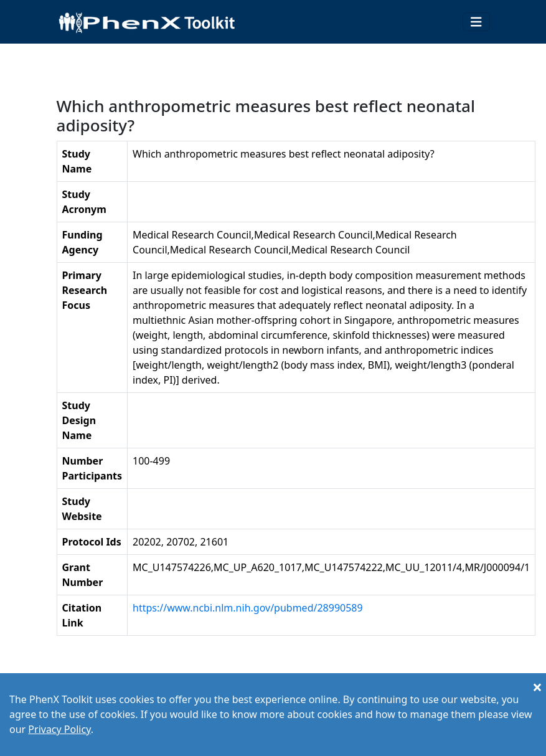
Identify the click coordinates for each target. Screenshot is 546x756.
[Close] (537, 687)
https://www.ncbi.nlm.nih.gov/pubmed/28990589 (248, 608)
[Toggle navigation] (476, 22)
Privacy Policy (59, 729)
